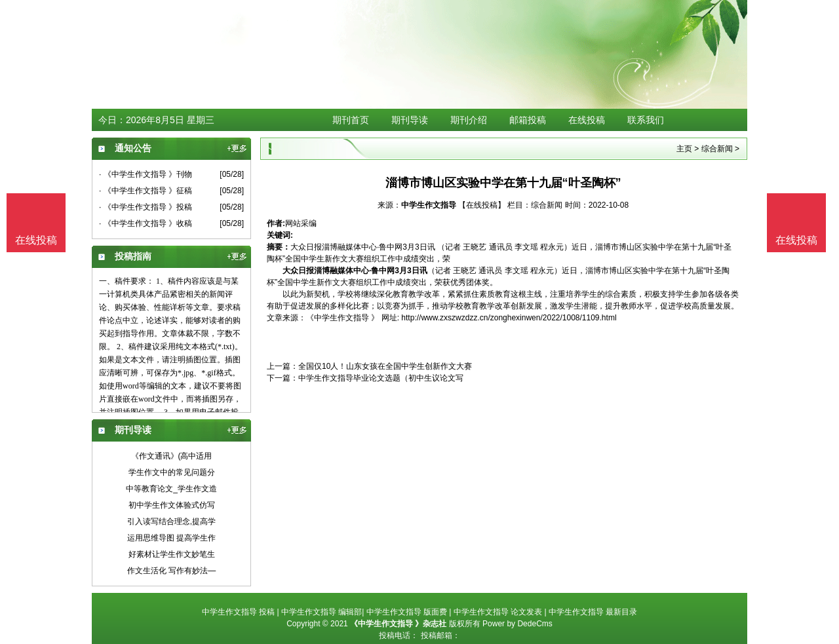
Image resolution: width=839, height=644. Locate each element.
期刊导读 (410, 120)
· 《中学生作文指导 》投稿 (146, 207)
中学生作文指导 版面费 (407, 612)
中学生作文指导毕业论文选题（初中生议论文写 (381, 378)
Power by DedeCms (517, 624)
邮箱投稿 (528, 120)
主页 (684, 149)
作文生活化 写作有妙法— (171, 571)
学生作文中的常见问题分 (172, 472)
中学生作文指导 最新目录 (593, 612)
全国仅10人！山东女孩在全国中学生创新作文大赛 (385, 366)
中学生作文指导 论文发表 (498, 612)
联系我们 (646, 120)
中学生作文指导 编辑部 (322, 612)
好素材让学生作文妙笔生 (172, 554)
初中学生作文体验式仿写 (172, 505)
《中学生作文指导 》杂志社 (398, 624)
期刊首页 (351, 120)
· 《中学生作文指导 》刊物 (146, 174)
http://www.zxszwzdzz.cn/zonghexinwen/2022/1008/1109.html (509, 318)
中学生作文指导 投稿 (238, 612)
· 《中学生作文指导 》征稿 (146, 191)
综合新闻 (717, 149)
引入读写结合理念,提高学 (171, 521)
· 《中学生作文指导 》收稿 (146, 223)
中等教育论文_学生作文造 (171, 489)
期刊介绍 (469, 120)
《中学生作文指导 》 (342, 318)
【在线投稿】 (482, 205)
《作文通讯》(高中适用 (172, 456)
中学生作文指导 (430, 205)
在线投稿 (587, 120)
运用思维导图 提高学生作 (171, 538)
